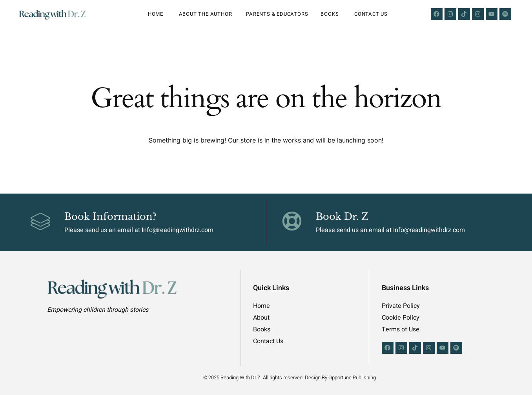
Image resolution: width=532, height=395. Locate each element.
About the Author (206, 14)
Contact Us (371, 14)
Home (157, 14)
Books (331, 14)
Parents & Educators (277, 14)
